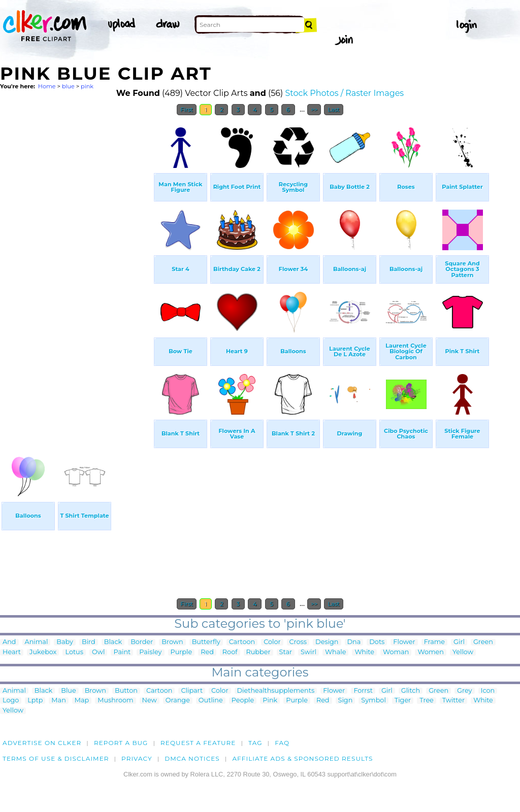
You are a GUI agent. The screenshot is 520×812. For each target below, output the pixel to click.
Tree (427, 701)
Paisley (150, 652)
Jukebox (43, 652)
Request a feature (198, 743)
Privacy (137, 758)
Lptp (35, 701)
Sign (346, 701)
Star (286, 652)
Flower (404, 642)
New (150, 701)
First (187, 110)
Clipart (192, 691)
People (243, 701)
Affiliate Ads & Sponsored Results (302, 758)
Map (82, 701)
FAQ (282, 743)
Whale (335, 652)
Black (113, 642)
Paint (122, 652)
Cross (298, 642)
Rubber (258, 652)
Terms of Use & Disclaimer (56, 758)
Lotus (74, 652)
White (364, 652)
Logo (11, 701)
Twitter (453, 701)
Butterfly (206, 642)
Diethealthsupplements (276, 691)
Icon (488, 691)
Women (431, 652)
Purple (182, 652)
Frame (434, 642)
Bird (89, 642)
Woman (396, 652)
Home (47, 86)
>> (314, 110)
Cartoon (242, 642)
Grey (464, 691)
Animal (37, 642)
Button (126, 691)
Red (207, 652)
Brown (172, 642)
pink (87, 86)
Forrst (363, 691)
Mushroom (115, 701)
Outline (211, 701)
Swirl (308, 652)
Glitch (411, 691)
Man (58, 701)
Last (333, 110)
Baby (65, 642)
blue (68, 86)
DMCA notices (192, 758)
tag (255, 743)
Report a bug (121, 743)
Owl (98, 652)
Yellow (463, 652)
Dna (354, 642)
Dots (377, 642)
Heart (12, 652)
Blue (68, 691)
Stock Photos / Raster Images (344, 93)
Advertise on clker (42, 743)
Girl (459, 642)
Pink (270, 701)
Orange (178, 701)
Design (327, 642)
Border (142, 642)
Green (483, 642)
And (9, 642)
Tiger (403, 701)
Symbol (373, 701)
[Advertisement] (76, 273)
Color (272, 642)
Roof (230, 652)
